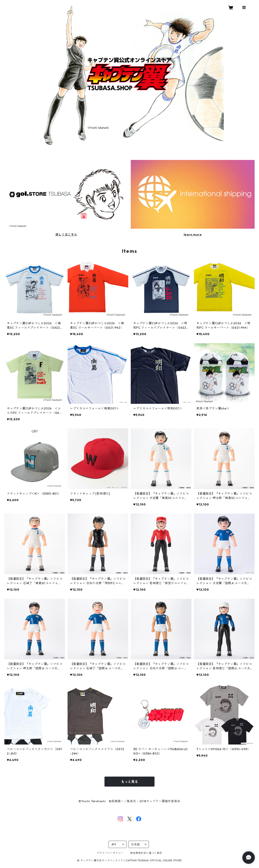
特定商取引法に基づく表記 (146, 853)
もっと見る (129, 782)
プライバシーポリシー (110, 853)
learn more (193, 234)
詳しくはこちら (66, 234)
